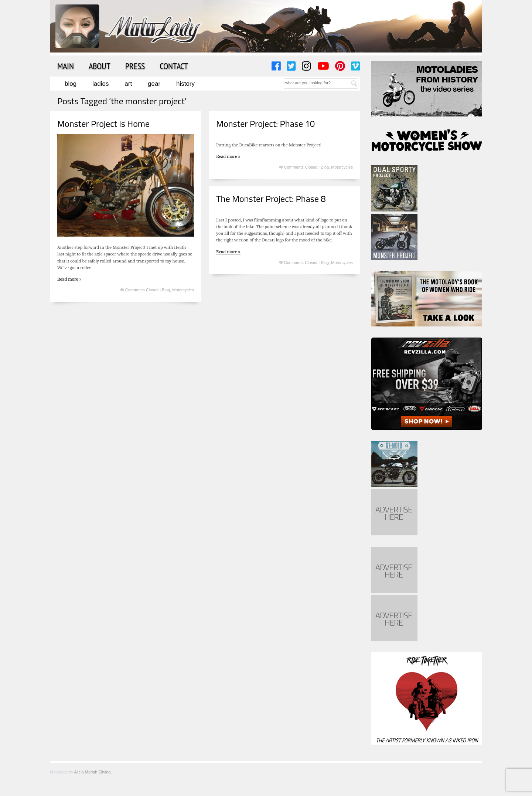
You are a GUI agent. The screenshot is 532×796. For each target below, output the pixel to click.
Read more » (69, 279)
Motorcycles (183, 290)
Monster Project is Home (103, 123)
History (185, 84)
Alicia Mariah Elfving (92, 772)
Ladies (100, 84)
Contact (174, 66)
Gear (154, 84)
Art (128, 84)
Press (135, 66)
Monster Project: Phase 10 (265, 123)
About (100, 66)
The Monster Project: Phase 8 (271, 199)
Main (66, 66)
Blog (71, 84)
